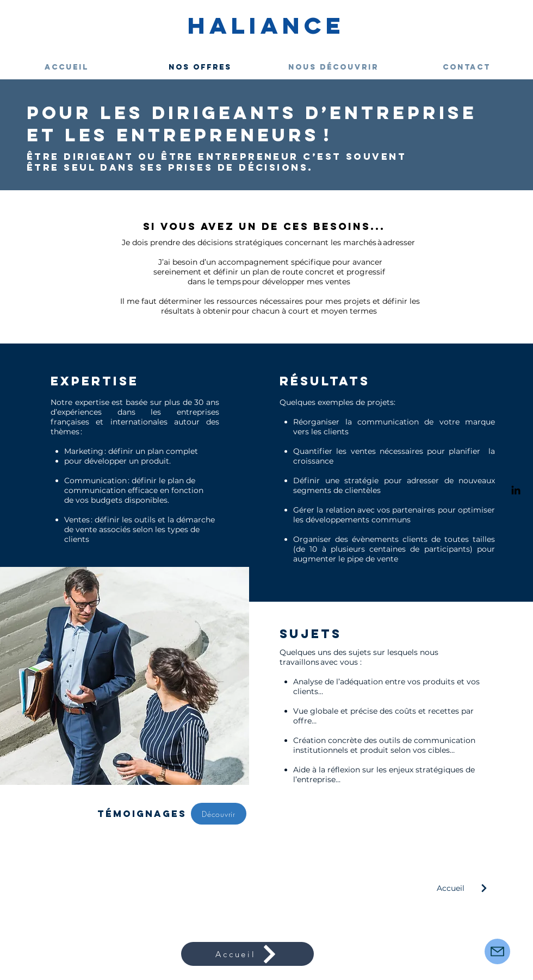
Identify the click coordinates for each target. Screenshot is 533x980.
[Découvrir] (219, 814)
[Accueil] (466, 888)
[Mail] (497, 951)
